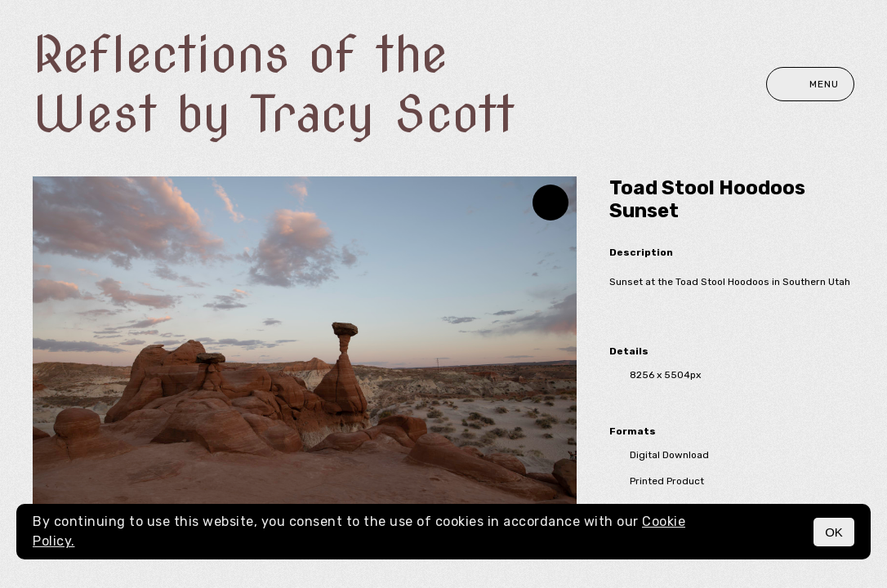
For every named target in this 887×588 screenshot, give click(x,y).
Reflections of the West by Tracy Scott (274, 84)
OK (834, 532)
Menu (810, 84)
